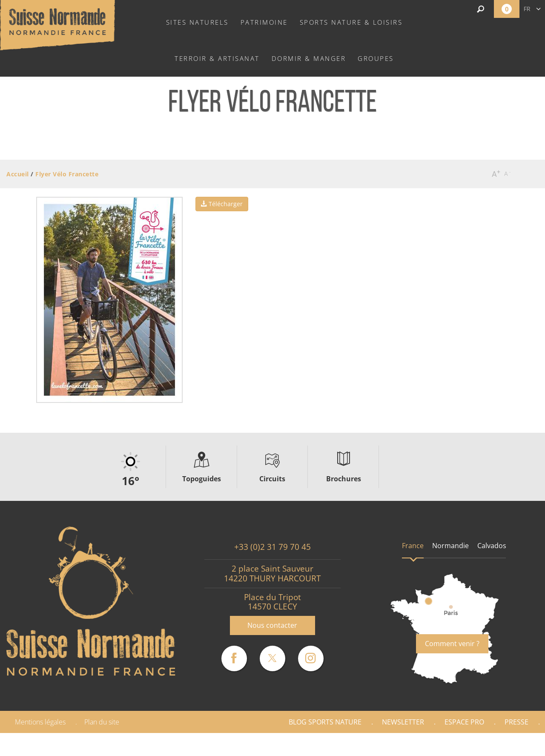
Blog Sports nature (325, 722)
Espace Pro (464, 722)
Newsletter (403, 722)
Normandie (450, 546)
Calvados (492, 546)
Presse (516, 722)
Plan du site (102, 722)
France (413, 546)
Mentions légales (40, 722)
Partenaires (508, 745)
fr (527, 9)
